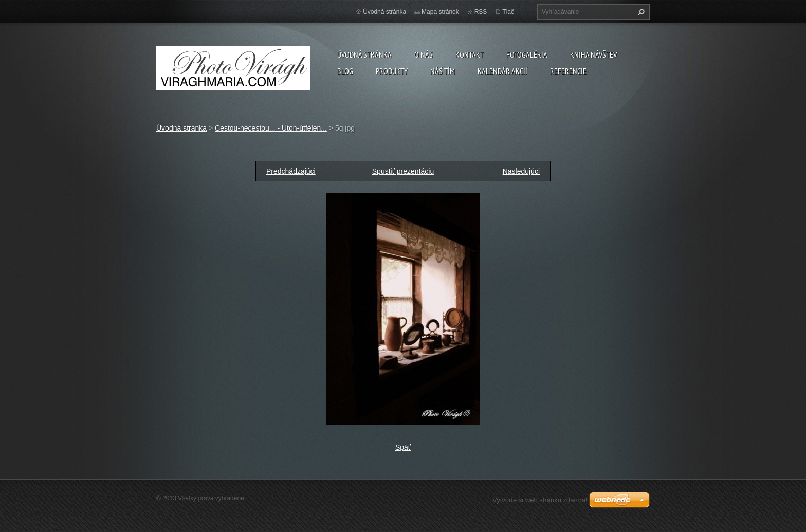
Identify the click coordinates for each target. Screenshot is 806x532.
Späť (403, 447)
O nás (424, 54)
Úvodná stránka (364, 54)
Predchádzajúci (291, 171)
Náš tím (443, 71)
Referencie (568, 71)
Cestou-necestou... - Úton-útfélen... (271, 128)
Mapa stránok (440, 12)
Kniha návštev (593, 54)
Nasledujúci (521, 171)
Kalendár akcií (502, 71)
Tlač (508, 12)
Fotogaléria (527, 54)
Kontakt (470, 54)
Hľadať (640, 12)
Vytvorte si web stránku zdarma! (540, 500)
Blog (345, 71)
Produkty (392, 71)
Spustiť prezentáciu (403, 171)
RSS (481, 12)
